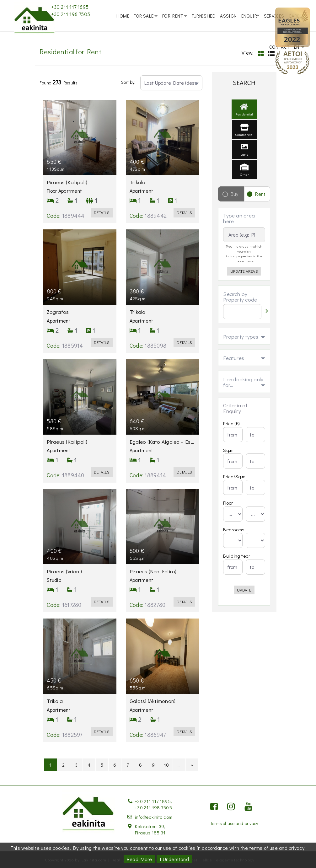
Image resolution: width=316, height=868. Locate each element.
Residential (244, 119)
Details (102, 221)
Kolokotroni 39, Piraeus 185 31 (150, 829)
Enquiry (250, 16)
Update (244, 599)
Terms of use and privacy (234, 823)
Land (245, 159)
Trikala (139, 191)
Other (244, 179)
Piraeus (68, 191)
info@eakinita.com (154, 817)
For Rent (173, 16)
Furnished (204, 16)
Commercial (244, 139)
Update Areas (244, 280)
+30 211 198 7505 (71, 14)
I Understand (174, 859)
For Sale (144, 16)
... (179, 773)
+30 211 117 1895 (70, 7)
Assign (228, 16)
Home (123, 16)
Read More (139, 859)
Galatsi (154, 710)
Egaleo (177, 450)
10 (166, 773)
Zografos (59, 321)
